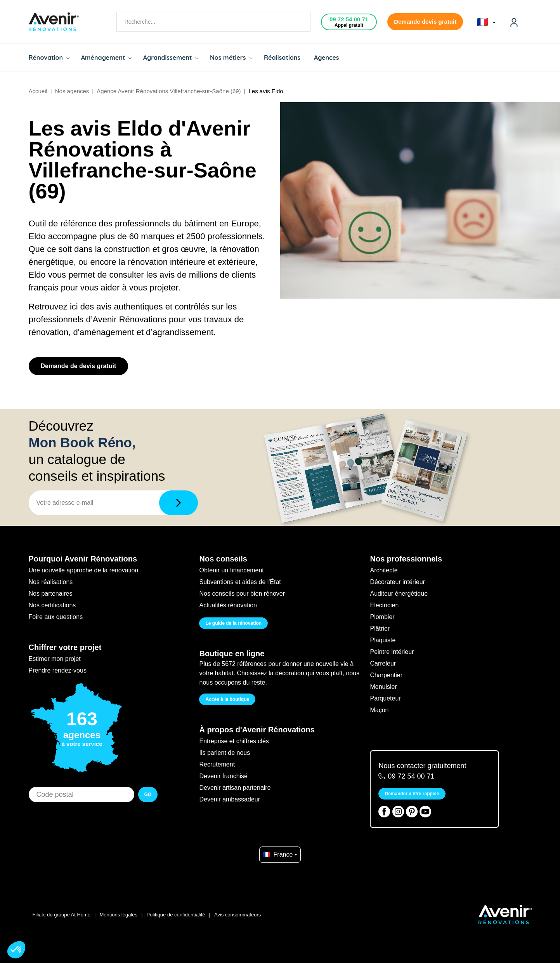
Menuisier (383, 687)
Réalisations (282, 57)
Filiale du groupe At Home (62, 915)
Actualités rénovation (228, 605)
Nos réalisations (51, 582)
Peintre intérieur (392, 652)
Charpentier (386, 675)
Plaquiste (383, 640)
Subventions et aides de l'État (240, 582)
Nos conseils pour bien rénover (242, 594)
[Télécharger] (179, 503)
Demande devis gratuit (425, 22)
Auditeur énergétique (399, 594)
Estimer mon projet (55, 659)
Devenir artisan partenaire (235, 788)
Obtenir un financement (231, 570)
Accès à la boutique (227, 699)
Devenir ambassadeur (230, 799)
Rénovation (49, 57)
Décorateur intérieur (397, 582)
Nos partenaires (51, 594)
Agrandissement (171, 57)
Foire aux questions (56, 617)
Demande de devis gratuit (79, 366)
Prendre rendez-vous (58, 670)
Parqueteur (385, 698)
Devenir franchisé (223, 776)
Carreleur (383, 663)
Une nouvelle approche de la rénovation (84, 570)
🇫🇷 (486, 22)
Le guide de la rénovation (233, 623)
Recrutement (217, 764)
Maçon (379, 710)
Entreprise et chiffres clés (234, 741)
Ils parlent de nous (225, 753)
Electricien (384, 605)
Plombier (382, 617)
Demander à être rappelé (412, 794)
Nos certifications (52, 605)
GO (148, 794)
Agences (327, 57)
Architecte (384, 570)
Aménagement (106, 57)
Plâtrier (380, 628)
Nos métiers (231, 57)
